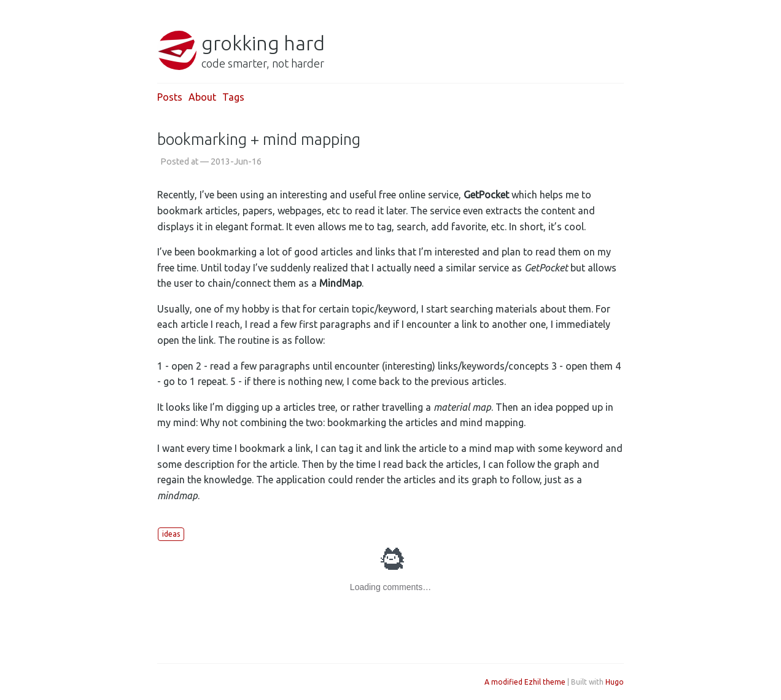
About (202, 97)
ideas (171, 534)
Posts (170, 97)
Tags (233, 97)
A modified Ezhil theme (525, 682)
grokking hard (263, 43)
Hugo (615, 682)
